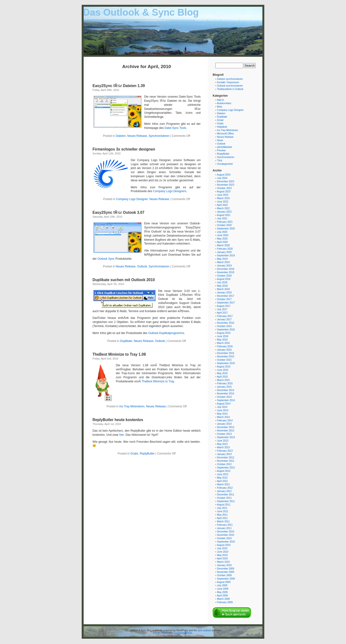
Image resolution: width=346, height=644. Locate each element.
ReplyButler (147, 454)
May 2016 (222, 340)
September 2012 (226, 468)
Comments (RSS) (183, 633)
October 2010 (224, 538)
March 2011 (223, 521)
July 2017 (222, 309)
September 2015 (226, 363)
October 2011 (224, 498)
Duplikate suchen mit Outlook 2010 (124, 280)
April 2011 (222, 518)
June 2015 (223, 370)
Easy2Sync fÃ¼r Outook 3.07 (118, 212)
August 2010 (224, 545)
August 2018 (224, 279)
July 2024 (222, 178)
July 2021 (222, 218)
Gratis (134, 454)
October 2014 (224, 397)
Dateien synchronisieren (230, 79)
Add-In (220, 100)
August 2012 (224, 471)
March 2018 (223, 289)
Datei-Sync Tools (175, 128)
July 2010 (222, 548)
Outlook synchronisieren (230, 86)
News (220, 140)
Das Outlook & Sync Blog (141, 12)
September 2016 (226, 330)
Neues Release (137, 136)
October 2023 (224, 188)
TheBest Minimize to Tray (158, 381)
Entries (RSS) (161, 633)
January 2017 (224, 319)
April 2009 (222, 596)
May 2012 (222, 478)
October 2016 (224, 326)
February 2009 (225, 602)
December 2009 (226, 569)
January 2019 (224, 266)
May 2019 (222, 259)
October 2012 (224, 464)
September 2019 (226, 256)
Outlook (142, 266)
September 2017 (226, 303)
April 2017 (222, 313)
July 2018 (222, 282)
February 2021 (225, 222)
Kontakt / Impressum (228, 82)
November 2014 (226, 394)
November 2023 (226, 185)
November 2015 (226, 357)
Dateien (121, 136)
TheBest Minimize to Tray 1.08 (119, 354)
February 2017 (225, 316)
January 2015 (224, 387)
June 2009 (223, 589)
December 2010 (226, 532)
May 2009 (222, 592)
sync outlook (204, 630)
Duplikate (126, 341)
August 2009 (224, 582)
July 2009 (222, 585)
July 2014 (222, 407)
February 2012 (225, 488)
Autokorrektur (224, 103)
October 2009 (224, 575)
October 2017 (224, 299)
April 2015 (222, 377)
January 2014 (224, 424)
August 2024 (224, 175)
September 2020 (226, 229)
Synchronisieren (159, 136)
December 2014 (226, 390)
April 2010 (222, 559)
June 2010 (223, 552)
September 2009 (226, 579)
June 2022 (223, 202)
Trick (219, 161)
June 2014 (223, 410)
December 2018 (226, 269)
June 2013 (223, 441)
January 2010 (224, 565)
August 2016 (224, 333)
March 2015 (223, 380)
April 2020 (222, 242)
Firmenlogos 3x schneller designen (124, 149)
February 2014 (225, 420)
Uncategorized (225, 164)
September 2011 (226, 501)
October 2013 (224, 434)
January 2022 (224, 212)
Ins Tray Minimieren (132, 406)
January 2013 (224, 454)
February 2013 (225, 451)
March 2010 (223, 562)
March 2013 (223, 447)
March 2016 (223, 343)
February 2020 (225, 249)
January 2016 (224, 350)
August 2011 (224, 505)
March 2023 (223, 198)
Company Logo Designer (132, 199)
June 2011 (223, 511)
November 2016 (226, 323)
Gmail (220, 120)
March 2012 (223, 484)
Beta (219, 107)
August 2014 (224, 404)
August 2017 (224, 306)
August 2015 (224, 367)
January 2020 (224, 252)
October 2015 (224, 360)
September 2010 (226, 542)
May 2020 (222, 239)
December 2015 (226, 353)
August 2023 (224, 192)
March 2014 (223, 417)
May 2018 (222, 286)
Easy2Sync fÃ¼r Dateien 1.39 (119, 86)
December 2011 (226, 495)
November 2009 (226, 572)
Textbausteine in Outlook (230, 89)
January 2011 (224, 528)
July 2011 (222, 508)
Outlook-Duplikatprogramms (166, 333)
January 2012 (224, 491)
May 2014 (222, 414)
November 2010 (226, 535)
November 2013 (226, 431)
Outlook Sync (106, 259)
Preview (221, 150)
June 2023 (223, 195)
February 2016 (225, 346)
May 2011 (222, 515)
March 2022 (223, 208)
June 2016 (223, 336)
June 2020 (223, 235)
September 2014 (226, 400)
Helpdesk (222, 127)
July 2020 (222, 232)
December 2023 (226, 181)
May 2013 (222, 444)
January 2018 (224, 293)
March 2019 (223, 262)
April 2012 (222, 481)
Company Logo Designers (170, 191)
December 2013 (226, 427)
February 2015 (225, 383)
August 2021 (224, 215)
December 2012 (226, 458)
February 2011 (225, 525)
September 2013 (226, 437)
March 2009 (223, 599)
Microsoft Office (225, 134)
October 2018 (224, 276)
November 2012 (226, 461)
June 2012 (223, 474)
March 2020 (223, 245)
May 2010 (222, 555)
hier (121, 435)
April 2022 (222, 205)
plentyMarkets (224, 147)
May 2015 (222, 373)
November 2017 (226, 296)
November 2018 (226, 272)
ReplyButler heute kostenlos (118, 420)
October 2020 (224, 225)
